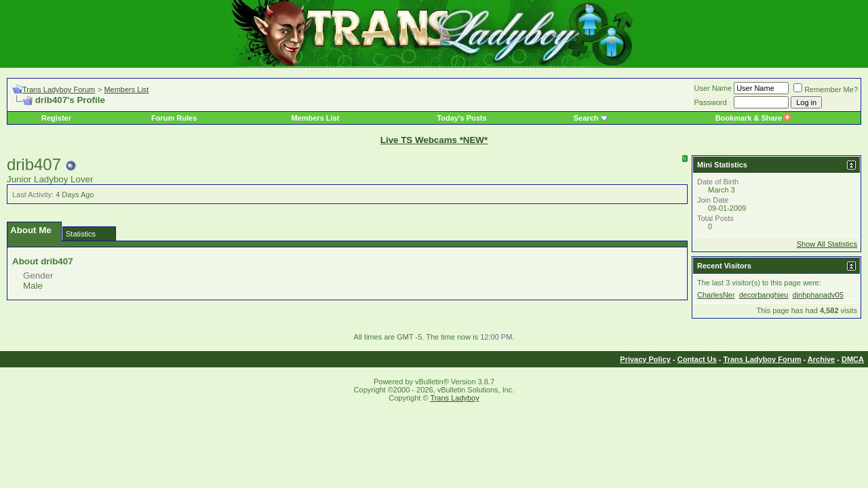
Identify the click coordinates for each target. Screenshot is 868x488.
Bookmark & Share (753, 118)
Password (711, 102)
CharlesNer (716, 295)
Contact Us (697, 359)
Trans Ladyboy (454, 398)
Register (56, 118)
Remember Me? (826, 89)
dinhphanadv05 (818, 295)
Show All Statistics (827, 244)
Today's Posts (461, 118)
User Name (713, 88)
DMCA (853, 359)
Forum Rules (174, 118)
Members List (126, 89)
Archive (821, 359)
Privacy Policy (645, 359)
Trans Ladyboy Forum (59, 89)
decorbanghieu (764, 295)
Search (586, 118)
